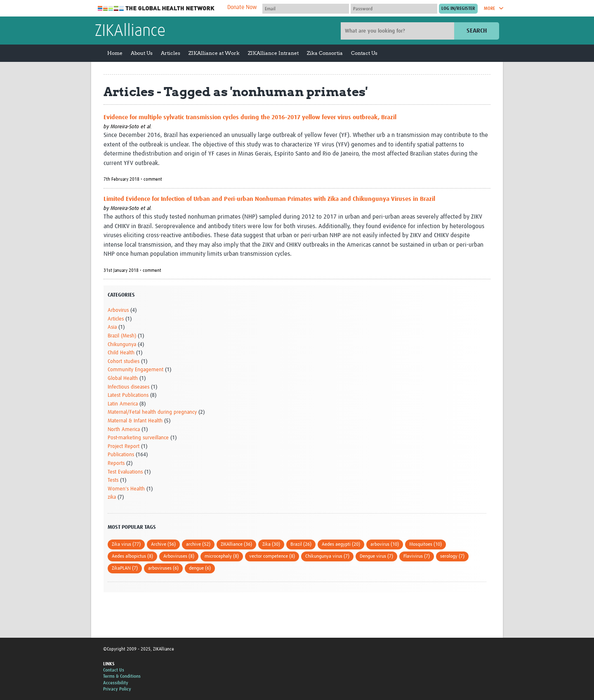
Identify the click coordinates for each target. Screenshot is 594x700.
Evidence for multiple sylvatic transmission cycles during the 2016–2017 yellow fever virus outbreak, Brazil (250, 117)
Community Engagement (136, 370)
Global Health (123, 378)
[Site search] (398, 31)
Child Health (121, 353)
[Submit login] (458, 9)
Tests (113, 480)
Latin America (123, 404)
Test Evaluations (125, 472)
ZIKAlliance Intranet (273, 53)
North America (124, 430)
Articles (171, 53)
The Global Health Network (156, 8)
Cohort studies (124, 362)
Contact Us (364, 53)
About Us (142, 53)
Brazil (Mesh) (122, 336)
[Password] (394, 9)
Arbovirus (118, 310)
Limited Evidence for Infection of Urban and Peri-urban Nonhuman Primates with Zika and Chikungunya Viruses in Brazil (269, 199)
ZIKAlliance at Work (214, 53)
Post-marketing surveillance (138, 438)
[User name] (306, 9)
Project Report (124, 447)
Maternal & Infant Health (135, 421)
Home (115, 53)
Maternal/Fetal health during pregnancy (152, 412)
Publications (121, 455)
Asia (112, 327)
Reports (116, 463)
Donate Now (242, 7)
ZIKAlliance (130, 31)
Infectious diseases (128, 387)
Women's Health (126, 489)
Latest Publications (128, 395)
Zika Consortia (325, 53)
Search (477, 31)
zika (112, 497)
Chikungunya (122, 345)
